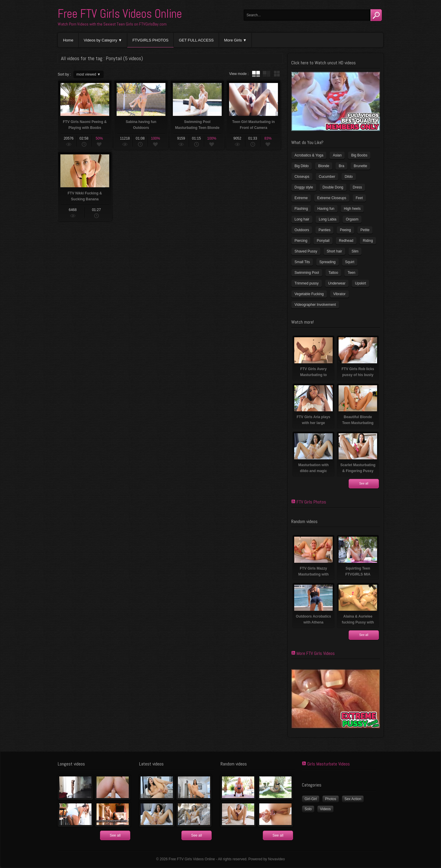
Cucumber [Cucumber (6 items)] (327, 177)
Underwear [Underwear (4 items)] (337, 283)
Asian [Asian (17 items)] (337, 155)
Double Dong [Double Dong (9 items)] (333, 187)
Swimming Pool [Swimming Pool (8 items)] (307, 273)
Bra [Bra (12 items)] (341, 166)
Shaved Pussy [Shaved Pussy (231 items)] (306, 251)
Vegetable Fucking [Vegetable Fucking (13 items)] (309, 294)
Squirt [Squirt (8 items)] (350, 262)
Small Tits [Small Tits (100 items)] (302, 262)
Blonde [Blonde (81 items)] (324, 166)
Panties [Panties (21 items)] (324, 230)
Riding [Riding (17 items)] (368, 241)
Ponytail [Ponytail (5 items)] (323, 241)
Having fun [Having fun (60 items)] (326, 209)
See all (364, 483)
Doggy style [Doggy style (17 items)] (304, 187)
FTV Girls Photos (311, 502)
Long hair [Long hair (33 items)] (302, 219)
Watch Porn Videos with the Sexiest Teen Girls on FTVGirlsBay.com (112, 24)
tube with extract (266, 74)
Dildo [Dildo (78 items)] (349, 177)
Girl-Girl (311, 799)
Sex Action (353, 799)
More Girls (233, 40)
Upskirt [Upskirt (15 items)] (360, 283)
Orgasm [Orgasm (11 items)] (352, 219)
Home (68, 40)
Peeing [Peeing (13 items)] (345, 230)
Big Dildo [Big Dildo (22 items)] (302, 166)
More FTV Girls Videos (316, 653)
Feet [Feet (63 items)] (359, 198)
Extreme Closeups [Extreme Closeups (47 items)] (332, 198)
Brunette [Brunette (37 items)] (360, 166)
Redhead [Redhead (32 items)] (346, 241)
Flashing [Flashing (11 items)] (301, 209)
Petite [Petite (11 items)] (365, 230)
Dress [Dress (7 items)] (357, 187)
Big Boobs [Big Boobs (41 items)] (359, 155)
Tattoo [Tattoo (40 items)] (333, 273)
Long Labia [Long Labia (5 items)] (327, 219)
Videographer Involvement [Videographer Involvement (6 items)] (315, 305)
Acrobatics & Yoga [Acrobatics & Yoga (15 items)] (309, 155)
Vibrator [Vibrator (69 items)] (339, 294)
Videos (325, 809)
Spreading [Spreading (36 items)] (327, 262)
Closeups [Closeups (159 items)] (302, 177)
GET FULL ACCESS (196, 40)
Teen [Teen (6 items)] (351, 273)
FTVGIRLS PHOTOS (150, 40)
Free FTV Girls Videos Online (120, 14)
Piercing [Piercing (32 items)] (301, 241)
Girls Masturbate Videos (329, 764)
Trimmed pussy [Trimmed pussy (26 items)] (307, 283)
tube (256, 74)
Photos (330, 799)
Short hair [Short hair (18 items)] (334, 251)
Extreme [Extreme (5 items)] (301, 198)
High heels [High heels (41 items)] (352, 209)
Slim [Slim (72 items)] (355, 251)
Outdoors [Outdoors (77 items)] (302, 230)
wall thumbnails (277, 74)
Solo (308, 809)
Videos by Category (100, 40)
